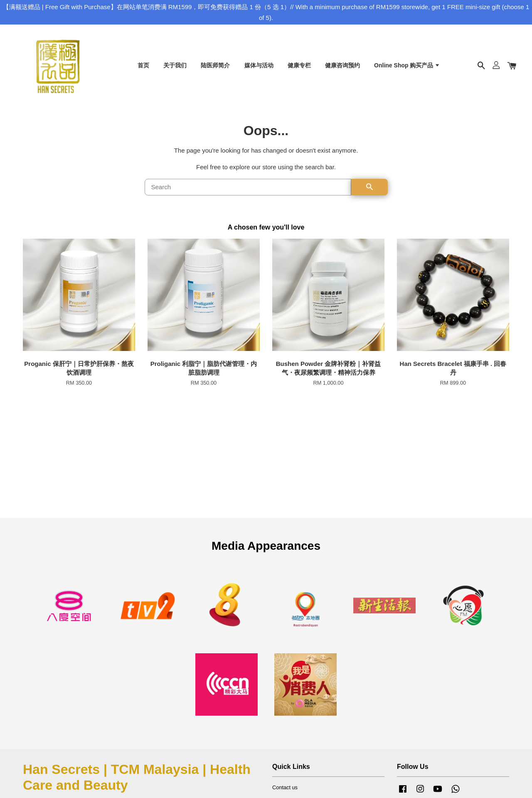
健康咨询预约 (342, 66)
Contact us (285, 789)
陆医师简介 (215, 66)
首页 (143, 66)
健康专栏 (299, 66)
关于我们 (175, 66)
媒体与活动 (259, 66)
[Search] (248, 188)
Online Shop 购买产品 (407, 66)
